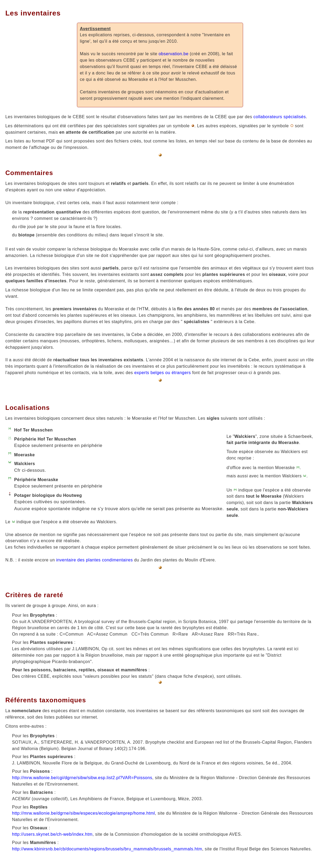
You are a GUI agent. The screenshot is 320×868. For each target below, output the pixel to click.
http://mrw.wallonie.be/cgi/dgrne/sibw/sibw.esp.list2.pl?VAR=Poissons (82, 778)
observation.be (174, 54)
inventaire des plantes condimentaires (94, 560)
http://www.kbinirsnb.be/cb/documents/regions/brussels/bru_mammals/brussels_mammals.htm (107, 849)
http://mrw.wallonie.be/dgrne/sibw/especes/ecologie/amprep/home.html (83, 813)
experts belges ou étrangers (163, 373)
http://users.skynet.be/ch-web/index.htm (52, 834)
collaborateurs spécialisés (280, 117)
